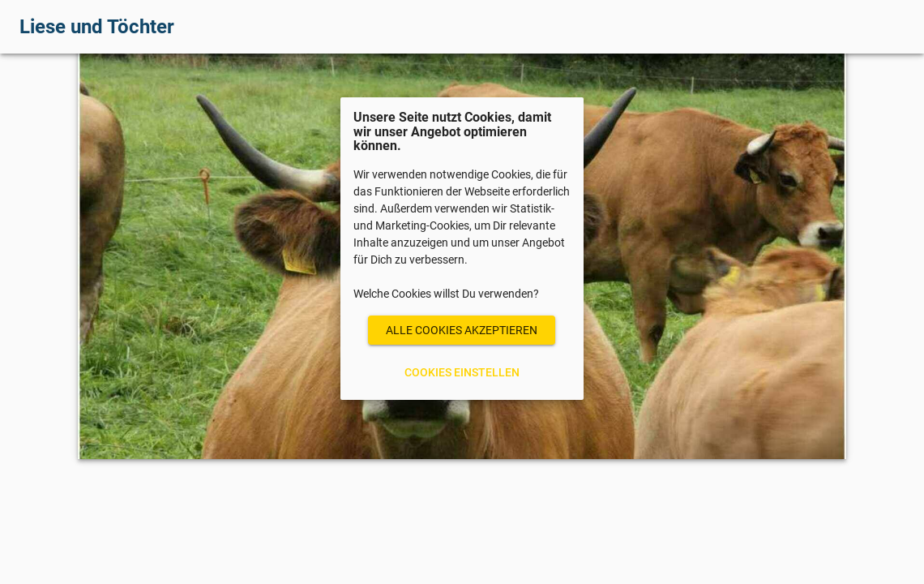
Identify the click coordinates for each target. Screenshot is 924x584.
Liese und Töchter (97, 27)
